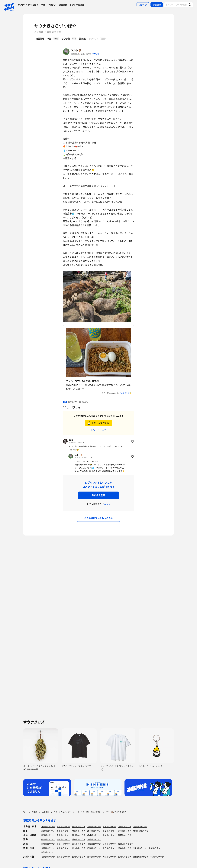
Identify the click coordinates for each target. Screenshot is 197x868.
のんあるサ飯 (124, 393)
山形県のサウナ (125, 826)
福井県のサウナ (94, 835)
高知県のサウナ (48, 852)
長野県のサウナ (125, 835)
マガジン (52, 5)
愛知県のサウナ (79, 839)
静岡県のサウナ (63, 839)
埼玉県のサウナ (94, 831)
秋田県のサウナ (109, 826)
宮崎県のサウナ (125, 857)
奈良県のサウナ (109, 844)
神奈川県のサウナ (141, 831)
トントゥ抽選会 (77, 5)
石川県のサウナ (79, 835)
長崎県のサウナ (79, 857)
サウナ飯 (96, 54)
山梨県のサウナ (109, 835)
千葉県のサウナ (109, 831)
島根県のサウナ (63, 848)
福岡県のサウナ (48, 857)
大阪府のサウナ (79, 844)
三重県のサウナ (94, 839)
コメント (90, 461)
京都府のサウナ (63, 844)
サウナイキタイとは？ (28, 5)
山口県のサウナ (109, 848)
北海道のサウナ (48, 826)
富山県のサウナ (63, 835)
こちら (107, 504)
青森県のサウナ (63, 826)
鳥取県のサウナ (48, 848)
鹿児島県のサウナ (141, 857)
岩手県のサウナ (79, 826)
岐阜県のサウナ (48, 839)
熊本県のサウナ (94, 857)
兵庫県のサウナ (94, 844)
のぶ (71, 440)
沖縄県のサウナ (157, 857)
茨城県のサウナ (48, 831)
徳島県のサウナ (125, 848)
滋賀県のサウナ (48, 844)
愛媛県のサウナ (155, 848)
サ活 (43, 5)
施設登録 (63, 5)
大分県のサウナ (109, 857)
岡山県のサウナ (79, 848)
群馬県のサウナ (79, 831)
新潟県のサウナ (48, 835)
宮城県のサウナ (94, 826)
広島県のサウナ (94, 848)
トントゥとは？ (99, 430)
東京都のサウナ (125, 831)
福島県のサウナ (140, 826)
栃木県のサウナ (63, 831)
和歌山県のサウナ (126, 844)
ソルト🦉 (76, 50)
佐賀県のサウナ (63, 857)
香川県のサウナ (140, 848)
